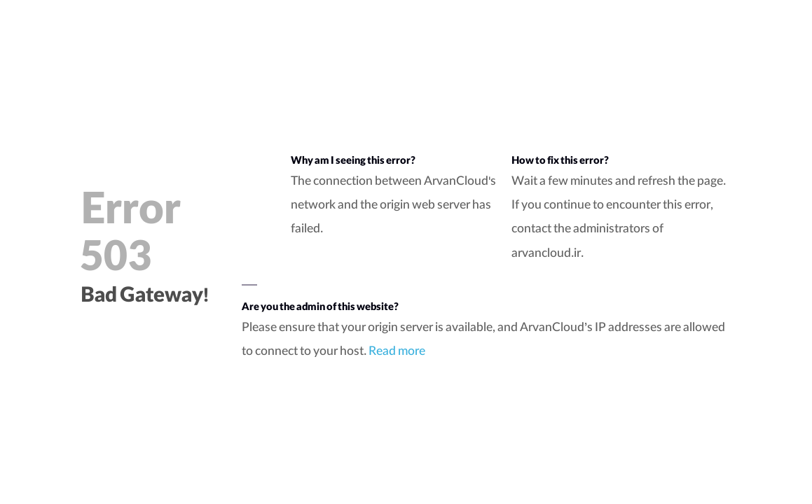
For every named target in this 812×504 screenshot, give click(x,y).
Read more (397, 353)
